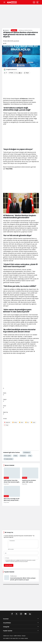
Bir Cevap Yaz (9, 532)
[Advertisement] (21, 16)
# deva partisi (7, 456)
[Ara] (34, 2)
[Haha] (21, 422)
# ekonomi (23, 456)
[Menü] (5, 2)
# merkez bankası (8, 459)
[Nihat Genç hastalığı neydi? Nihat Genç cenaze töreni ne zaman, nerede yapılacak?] (12, 494)
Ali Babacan (24, 99)
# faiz (30, 456)
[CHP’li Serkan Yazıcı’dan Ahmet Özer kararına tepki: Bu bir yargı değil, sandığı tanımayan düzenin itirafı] (12, 476)
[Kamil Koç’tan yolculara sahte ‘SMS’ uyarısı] (30, 476)
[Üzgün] (33, 422)
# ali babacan (27, 452)
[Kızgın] (6, 425)
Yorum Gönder (9, 565)
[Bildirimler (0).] (38, 2)
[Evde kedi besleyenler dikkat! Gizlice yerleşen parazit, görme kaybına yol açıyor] (21, 578)
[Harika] (15, 422)
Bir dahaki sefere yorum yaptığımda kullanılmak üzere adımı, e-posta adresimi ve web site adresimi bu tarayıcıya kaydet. (20, 561)
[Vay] (27, 422)
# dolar (15, 456)
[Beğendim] (7, 422)
